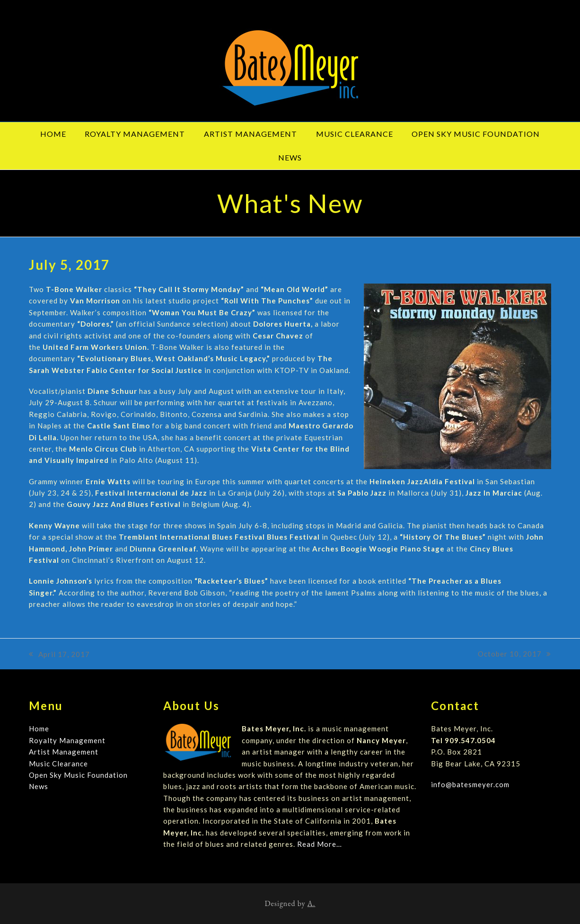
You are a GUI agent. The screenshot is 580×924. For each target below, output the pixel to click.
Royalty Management (67, 740)
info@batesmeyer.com (470, 784)
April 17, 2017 (59, 655)
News (39, 786)
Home (39, 729)
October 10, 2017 (514, 654)
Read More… (320, 844)
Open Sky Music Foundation (78, 775)
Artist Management (64, 752)
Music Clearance (58, 764)
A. (312, 903)
